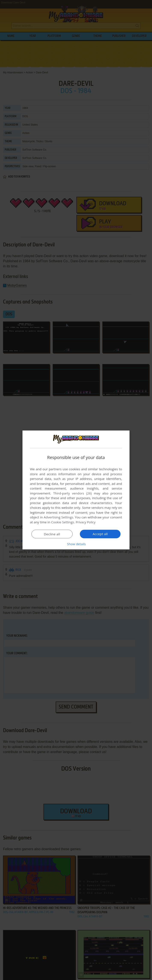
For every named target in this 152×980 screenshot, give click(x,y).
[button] (76, 544)
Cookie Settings (63, 522)
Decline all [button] (52, 534)
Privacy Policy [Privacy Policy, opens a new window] (86, 522)
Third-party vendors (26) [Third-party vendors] (72, 493)
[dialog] (76, 490)
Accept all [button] (100, 534)
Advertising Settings (58, 517)
